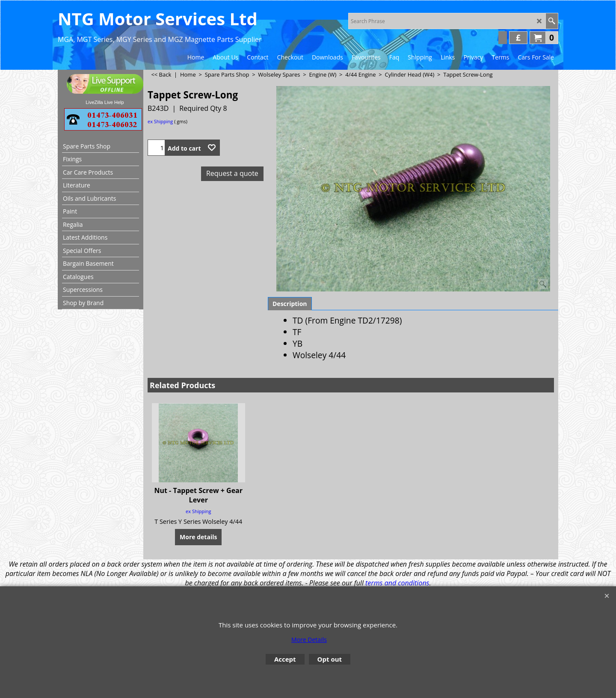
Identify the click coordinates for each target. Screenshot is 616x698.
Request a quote (232, 173)
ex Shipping (160, 121)
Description (290, 304)
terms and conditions (397, 583)
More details (198, 537)
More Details (309, 640)
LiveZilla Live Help (105, 102)
